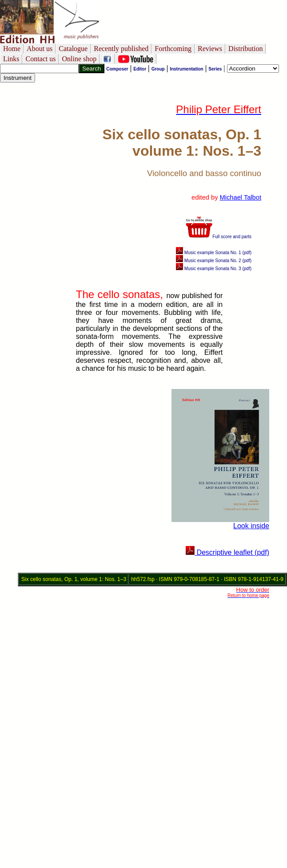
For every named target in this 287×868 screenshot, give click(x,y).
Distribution (245, 49)
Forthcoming (173, 49)
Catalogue (73, 49)
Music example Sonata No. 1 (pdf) (214, 253)
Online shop (79, 59)
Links (11, 59)
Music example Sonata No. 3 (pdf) (214, 269)
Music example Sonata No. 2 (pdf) (214, 261)
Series (215, 69)
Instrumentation (187, 69)
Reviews (210, 49)
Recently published (121, 49)
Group (158, 69)
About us (40, 49)
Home (12, 49)
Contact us (40, 59)
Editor (140, 69)
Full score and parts (219, 237)
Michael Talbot (241, 197)
